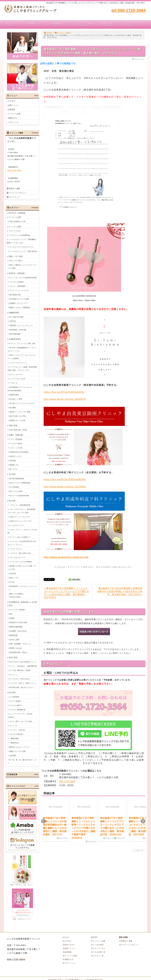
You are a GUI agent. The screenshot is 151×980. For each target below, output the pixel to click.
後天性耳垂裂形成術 (17, 478)
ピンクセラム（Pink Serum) (19, 679)
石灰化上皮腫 (14, 639)
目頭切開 (13, 755)
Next (143, 821)
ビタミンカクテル (16, 374)
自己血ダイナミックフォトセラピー (22, 403)
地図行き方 (111, 25)
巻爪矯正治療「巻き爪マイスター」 (22, 687)
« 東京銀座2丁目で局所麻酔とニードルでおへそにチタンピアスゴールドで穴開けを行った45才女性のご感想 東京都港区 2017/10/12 (67, 593)
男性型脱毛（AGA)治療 (18, 330)
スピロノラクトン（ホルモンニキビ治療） (22, 531)
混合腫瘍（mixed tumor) (18, 631)
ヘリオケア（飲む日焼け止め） (21, 553)
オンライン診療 (15, 227)
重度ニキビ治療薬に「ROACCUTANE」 (16, 595)
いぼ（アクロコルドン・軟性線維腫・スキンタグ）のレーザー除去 (22, 511)
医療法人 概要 (15, 189)
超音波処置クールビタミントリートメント (22, 588)
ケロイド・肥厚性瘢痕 (17, 286)
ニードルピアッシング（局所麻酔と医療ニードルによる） (22, 241)
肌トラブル (13, 469)
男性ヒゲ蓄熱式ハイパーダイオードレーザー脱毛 (22, 266)
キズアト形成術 (15, 701)
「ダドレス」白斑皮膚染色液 (20, 505)
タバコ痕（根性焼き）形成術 (20, 670)
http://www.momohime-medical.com (66, 557)
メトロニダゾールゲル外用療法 (21, 562)
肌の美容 (12, 501)
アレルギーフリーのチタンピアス (21, 247)
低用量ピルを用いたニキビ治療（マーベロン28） (22, 567)
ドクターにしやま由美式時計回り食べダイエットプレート (22, 543)
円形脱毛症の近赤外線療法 (19, 452)
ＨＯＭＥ (12, 101)
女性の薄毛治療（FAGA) (18, 430)
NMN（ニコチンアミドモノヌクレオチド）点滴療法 (22, 357)
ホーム (15, 25)
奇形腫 (12, 618)
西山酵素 (13, 407)
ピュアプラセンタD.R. (17, 379)
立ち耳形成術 (14, 487)
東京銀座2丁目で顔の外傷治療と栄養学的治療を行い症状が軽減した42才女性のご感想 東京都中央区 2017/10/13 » (120, 591)
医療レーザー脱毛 (16, 256)
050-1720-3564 (67, 782)
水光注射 (13, 573)
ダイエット (13, 674)
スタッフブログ (15, 231)
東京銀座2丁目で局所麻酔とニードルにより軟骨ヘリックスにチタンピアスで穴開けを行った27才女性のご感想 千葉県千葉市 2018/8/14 (85, 828)
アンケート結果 (87, 25)
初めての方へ (69, 945)
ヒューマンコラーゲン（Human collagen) (20, 715)
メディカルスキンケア (17, 557)
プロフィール (136, 25)
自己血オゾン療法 (16, 399)
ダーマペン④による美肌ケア (20, 537)
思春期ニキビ (14, 465)
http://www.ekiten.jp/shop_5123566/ (65, 487)
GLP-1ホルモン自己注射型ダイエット (23, 662)
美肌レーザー (14, 578)
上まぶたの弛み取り (17, 734)
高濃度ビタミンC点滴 (17, 420)
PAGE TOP (138, 850)
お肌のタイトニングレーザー (20, 517)
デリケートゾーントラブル (19, 290)
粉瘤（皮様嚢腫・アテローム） (21, 644)
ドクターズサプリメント (18, 363)
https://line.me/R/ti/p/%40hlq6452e (64, 392)
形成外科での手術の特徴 (18, 622)
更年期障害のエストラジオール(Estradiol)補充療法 (20, 389)
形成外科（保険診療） (17, 273)
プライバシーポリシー (18, 193)
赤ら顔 (12, 582)
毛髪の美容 (13, 425)
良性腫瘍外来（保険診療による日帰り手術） (22, 604)
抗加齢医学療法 (15, 339)
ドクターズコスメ (16, 549)
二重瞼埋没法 (14, 743)
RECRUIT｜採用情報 (17, 213)
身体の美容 (13, 657)
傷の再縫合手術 (15, 295)
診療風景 (63, 25)
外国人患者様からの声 (17, 221)
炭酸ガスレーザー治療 (17, 751)
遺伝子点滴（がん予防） (18, 416)
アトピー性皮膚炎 (16, 439)
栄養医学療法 (14, 395)
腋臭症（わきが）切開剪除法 (20, 307)
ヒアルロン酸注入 (16, 705)
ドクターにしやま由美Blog (19, 235)
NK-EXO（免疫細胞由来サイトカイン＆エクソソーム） (22, 349)
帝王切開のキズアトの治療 (19, 299)
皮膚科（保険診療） (17, 435)
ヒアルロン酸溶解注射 (17, 709)
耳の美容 (12, 474)
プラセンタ (13, 383)
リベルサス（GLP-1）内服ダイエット (23, 683)
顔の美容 (12, 692)
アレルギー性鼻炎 (16, 443)
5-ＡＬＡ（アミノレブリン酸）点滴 (22, 343)
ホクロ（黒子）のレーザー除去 (21, 721)
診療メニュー (38, 25)
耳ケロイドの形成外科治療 (19, 495)
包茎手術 (13, 321)
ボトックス (13, 726)
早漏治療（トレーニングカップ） (21, 325)
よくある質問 (97, 945)
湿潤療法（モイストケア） (19, 303)
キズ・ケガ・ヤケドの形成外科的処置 (23, 277)
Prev (43, 821)
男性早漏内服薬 (15, 334)
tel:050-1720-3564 (129, 10)
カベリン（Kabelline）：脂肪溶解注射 (23, 666)
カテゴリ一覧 (97, 956)
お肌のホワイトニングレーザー (21, 521)
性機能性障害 (14, 312)
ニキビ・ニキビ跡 (16, 448)
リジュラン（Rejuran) (17, 730)
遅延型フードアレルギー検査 (20, 412)
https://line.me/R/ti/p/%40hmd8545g (65, 479)
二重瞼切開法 (14, 738)
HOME (48, 33)
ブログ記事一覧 (98, 952)
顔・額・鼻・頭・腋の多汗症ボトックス (22, 761)
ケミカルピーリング (17, 525)
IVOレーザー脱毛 (16, 261)
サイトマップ (14, 197)
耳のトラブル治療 (16, 491)
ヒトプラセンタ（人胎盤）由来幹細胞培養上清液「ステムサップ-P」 (22, 368)
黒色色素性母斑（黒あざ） (19, 652)
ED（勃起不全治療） (17, 317)
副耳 (11, 614)
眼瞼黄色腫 (13, 635)
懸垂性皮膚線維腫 (16, 627)
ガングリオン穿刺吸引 (17, 610)
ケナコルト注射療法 (17, 282)
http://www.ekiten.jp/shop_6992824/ (65, 399)
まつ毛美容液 (14, 697)
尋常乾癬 (13, 460)
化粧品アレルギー (16, 456)
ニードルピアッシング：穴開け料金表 (23, 251)
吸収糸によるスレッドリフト (20, 747)
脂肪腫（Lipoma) (15, 648)
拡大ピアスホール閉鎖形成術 (20, 483)
